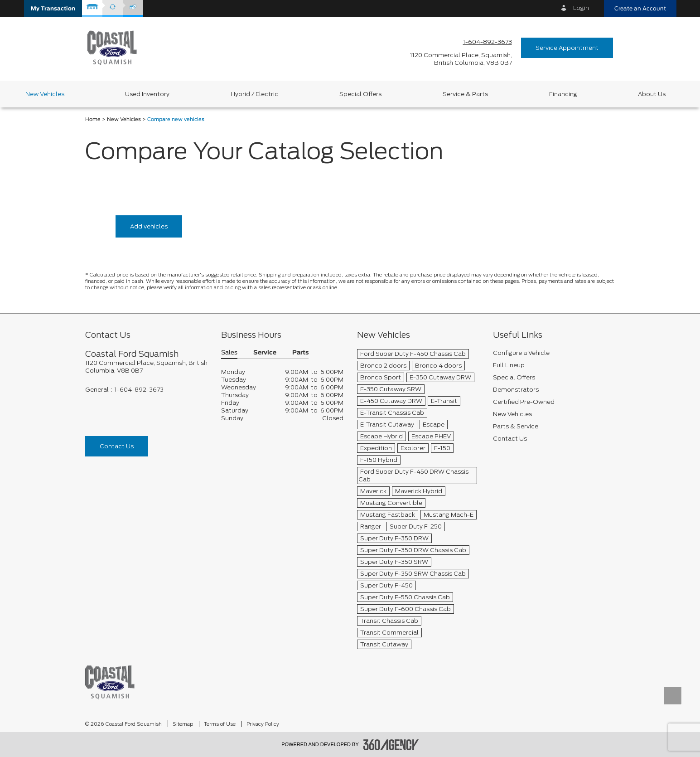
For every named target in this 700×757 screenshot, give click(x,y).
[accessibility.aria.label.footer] (391, 745)
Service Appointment (567, 48)
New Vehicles (124, 119)
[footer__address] (146, 367)
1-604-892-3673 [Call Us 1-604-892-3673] (488, 42)
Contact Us (117, 446)
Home (93, 119)
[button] (53, 8)
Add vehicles (149, 226)
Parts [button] (300, 353)
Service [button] (265, 353)
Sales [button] (229, 353)
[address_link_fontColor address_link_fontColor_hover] (461, 59)
